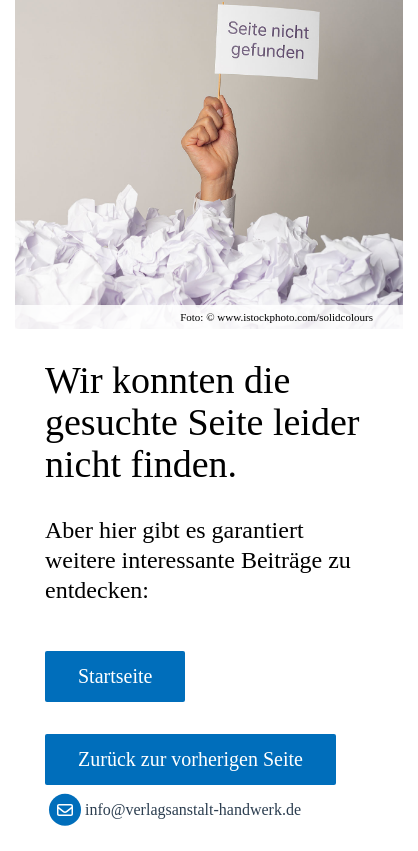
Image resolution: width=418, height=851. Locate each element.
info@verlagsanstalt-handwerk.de (179, 809)
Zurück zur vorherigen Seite (190, 759)
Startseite (115, 676)
